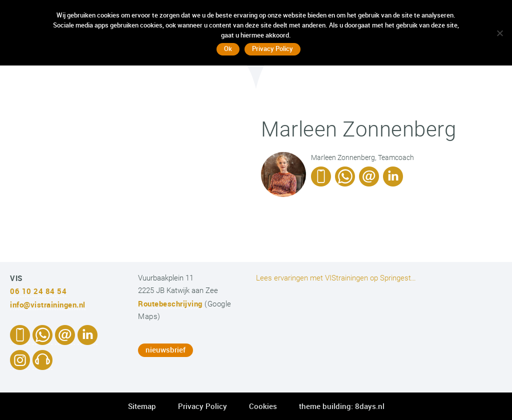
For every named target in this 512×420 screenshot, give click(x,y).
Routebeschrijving (170, 303)
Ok (228, 48)
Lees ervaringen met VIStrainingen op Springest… (336, 278)
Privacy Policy (202, 406)
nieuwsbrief (165, 349)
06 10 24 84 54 (38, 291)
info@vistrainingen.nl (48, 304)
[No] (499, 33)
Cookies (263, 406)
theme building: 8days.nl (342, 406)
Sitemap (142, 406)
